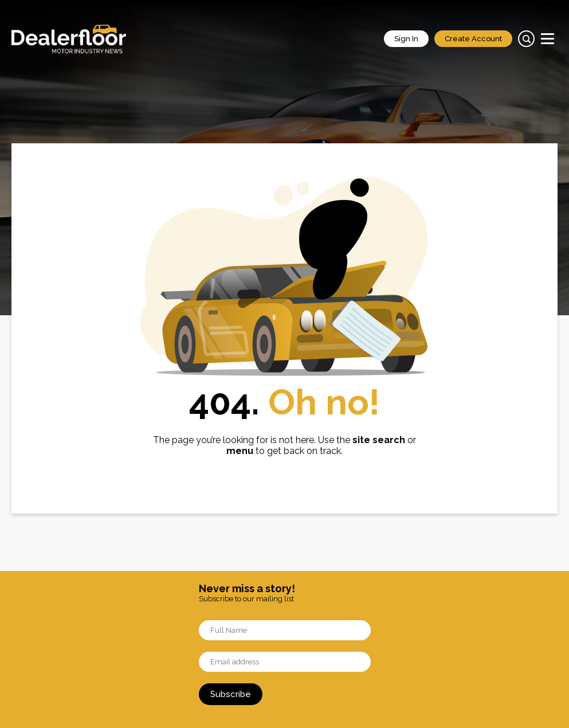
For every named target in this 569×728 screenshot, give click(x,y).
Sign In (406, 39)
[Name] (285, 630)
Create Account (473, 39)
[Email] (285, 662)
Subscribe (231, 694)
